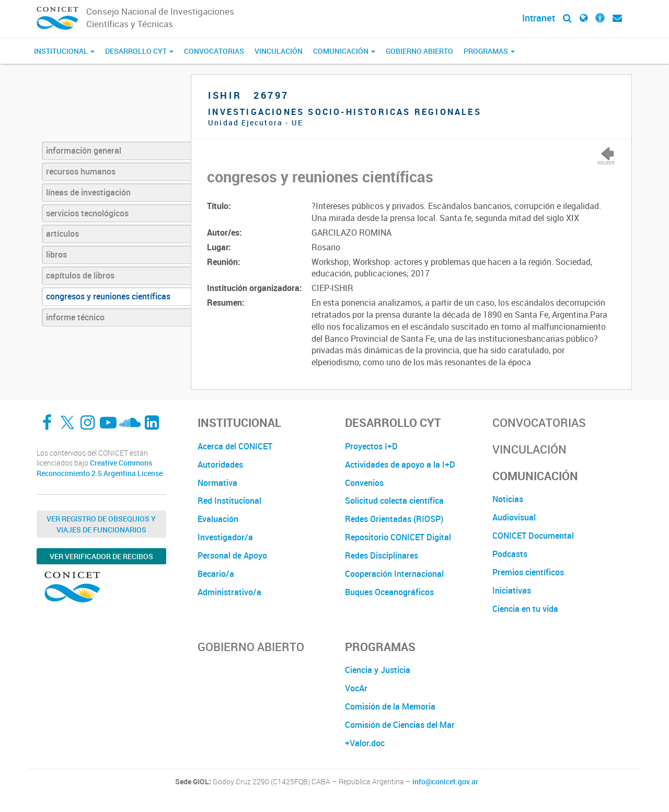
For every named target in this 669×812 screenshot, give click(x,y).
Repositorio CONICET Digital (398, 537)
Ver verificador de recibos (101, 556)
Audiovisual (514, 517)
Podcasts (510, 554)
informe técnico (75, 317)
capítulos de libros (80, 275)
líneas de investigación (88, 192)
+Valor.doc (365, 743)
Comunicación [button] (344, 51)
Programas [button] (489, 51)
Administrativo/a (229, 592)
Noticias (508, 499)
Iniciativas (512, 590)
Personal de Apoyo (232, 555)
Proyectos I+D (371, 446)
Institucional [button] (64, 51)
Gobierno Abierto (419, 51)
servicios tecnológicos (87, 213)
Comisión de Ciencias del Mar (400, 725)
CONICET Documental (533, 536)
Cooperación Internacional (394, 574)
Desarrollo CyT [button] (139, 51)
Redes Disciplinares (382, 555)
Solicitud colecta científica (394, 501)
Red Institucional (229, 501)
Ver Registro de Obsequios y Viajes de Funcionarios (101, 524)
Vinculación (279, 51)
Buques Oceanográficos (389, 592)
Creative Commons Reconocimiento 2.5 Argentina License (100, 468)
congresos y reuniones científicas (108, 296)
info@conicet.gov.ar (445, 782)
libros (56, 254)
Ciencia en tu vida (525, 609)
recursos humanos (81, 171)
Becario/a (216, 574)
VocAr (356, 688)
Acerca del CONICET (235, 446)
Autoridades (220, 465)
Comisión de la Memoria (390, 706)
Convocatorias (214, 51)
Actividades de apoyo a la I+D (400, 465)
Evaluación (218, 519)
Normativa (217, 483)
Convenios (364, 483)
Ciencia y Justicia (378, 670)
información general (84, 150)
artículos (62, 234)
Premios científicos (528, 572)
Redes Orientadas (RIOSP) (394, 519)
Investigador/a (225, 537)
